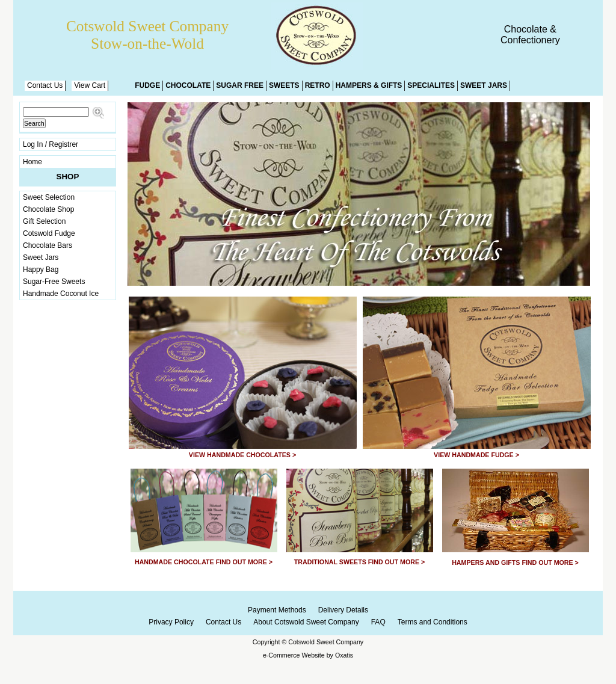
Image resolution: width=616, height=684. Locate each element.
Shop (68, 177)
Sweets (284, 85)
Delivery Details (343, 610)
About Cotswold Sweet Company (306, 622)
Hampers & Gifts (369, 85)
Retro (318, 85)
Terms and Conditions (433, 622)
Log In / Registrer (51, 144)
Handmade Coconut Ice (61, 294)
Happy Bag (41, 270)
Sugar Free (240, 85)
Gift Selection (44, 221)
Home (32, 162)
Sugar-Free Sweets (54, 282)
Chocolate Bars (48, 245)
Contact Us (45, 85)
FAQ (378, 622)
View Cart (90, 85)
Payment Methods (277, 610)
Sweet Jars (484, 85)
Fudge (147, 85)
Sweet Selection (49, 197)
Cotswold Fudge (49, 233)
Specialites (431, 85)
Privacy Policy (171, 622)
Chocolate (188, 85)
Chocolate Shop (48, 209)
